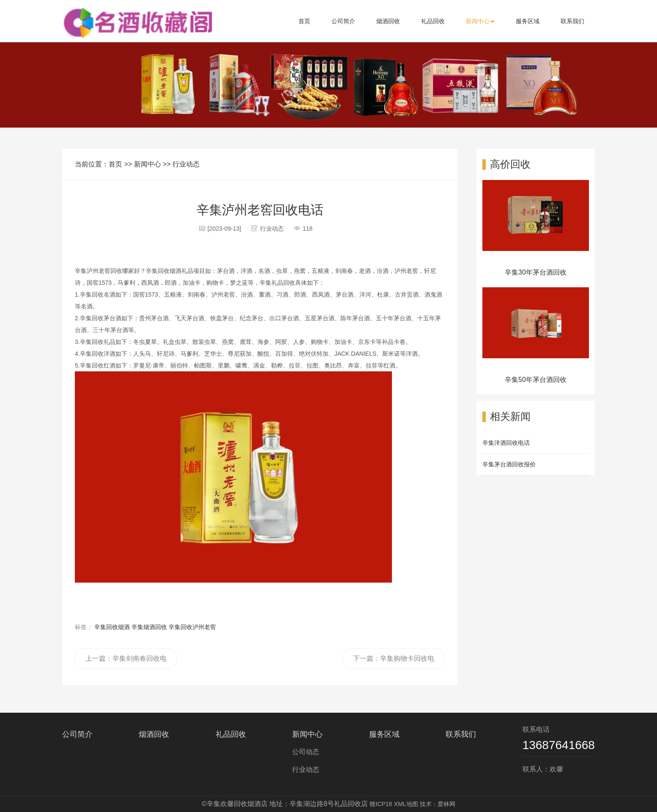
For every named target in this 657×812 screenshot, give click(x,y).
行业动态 (186, 164)
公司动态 (306, 752)
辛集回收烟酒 (112, 627)
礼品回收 (433, 21)
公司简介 (343, 21)
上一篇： (126, 662)
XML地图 (406, 804)
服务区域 (528, 21)
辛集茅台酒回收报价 (509, 464)
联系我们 (572, 21)
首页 (304, 21)
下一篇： (394, 662)
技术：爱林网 (438, 804)
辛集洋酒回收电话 (506, 443)
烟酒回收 (388, 21)
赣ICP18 (381, 804)
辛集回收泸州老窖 (192, 627)
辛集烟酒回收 (149, 627)
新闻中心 (480, 21)
